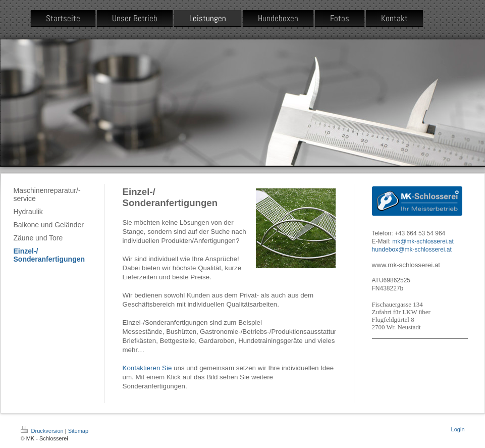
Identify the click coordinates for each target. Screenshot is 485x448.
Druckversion (43, 431)
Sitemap (78, 431)
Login (458, 429)
